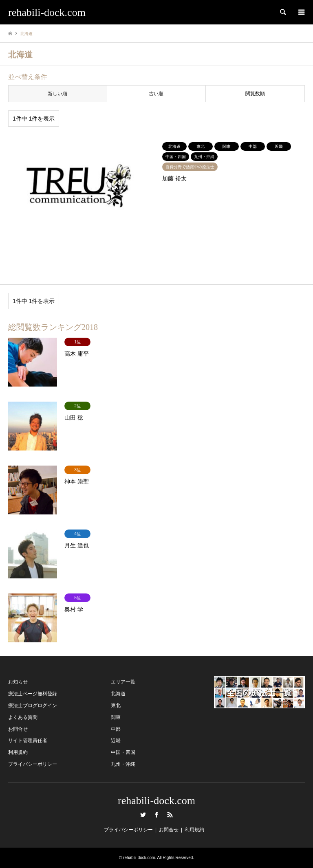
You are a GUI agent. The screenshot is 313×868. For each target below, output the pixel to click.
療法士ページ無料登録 (33, 694)
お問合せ (18, 729)
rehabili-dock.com (156, 801)
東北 (116, 705)
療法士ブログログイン (33, 705)
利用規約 (18, 752)
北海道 (118, 694)
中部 (116, 729)
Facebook (156, 815)
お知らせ (18, 682)
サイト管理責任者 (28, 741)
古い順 (156, 94)
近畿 (116, 741)
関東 (116, 717)
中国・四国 (123, 752)
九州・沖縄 (123, 764)
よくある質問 (23, 717)
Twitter (143, 815)
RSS (170, 815)
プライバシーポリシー (33, 764)
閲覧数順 (255, 94)
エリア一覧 (123, 682)
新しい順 (57, 94)
